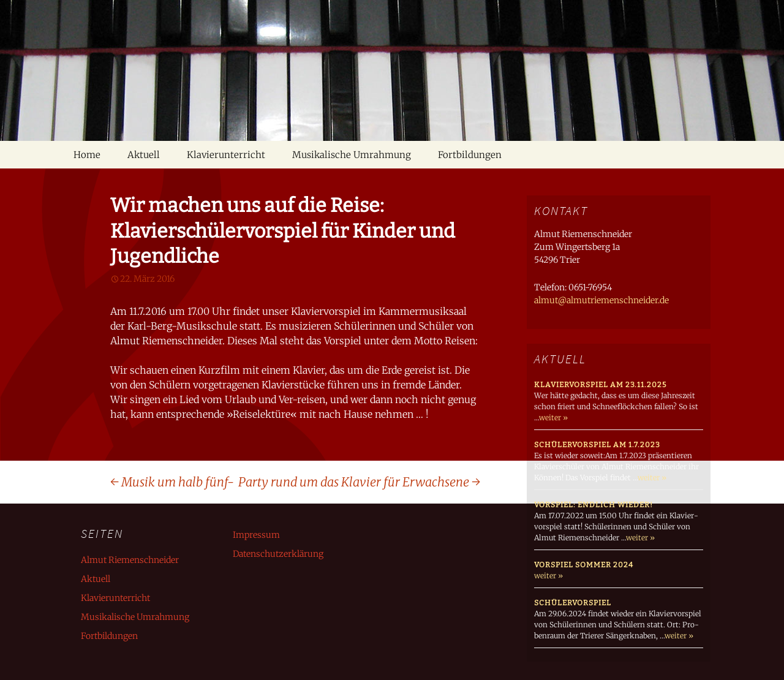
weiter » (553, 417)
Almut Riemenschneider (130, 560)
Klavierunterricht (226, 155)
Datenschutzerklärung (278, 554)
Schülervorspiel (573, 603)
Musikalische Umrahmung (352, 155)
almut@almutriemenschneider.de (601, 300)
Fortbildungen (470, 155)
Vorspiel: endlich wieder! (594, 505)
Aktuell (144, 155)
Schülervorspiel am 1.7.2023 (597, 445)
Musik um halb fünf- (172, 482)
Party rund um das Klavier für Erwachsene (359, 482)
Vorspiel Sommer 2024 (584, 565)
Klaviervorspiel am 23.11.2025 (600, 385)
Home (87, 155)
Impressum (256, 535)
